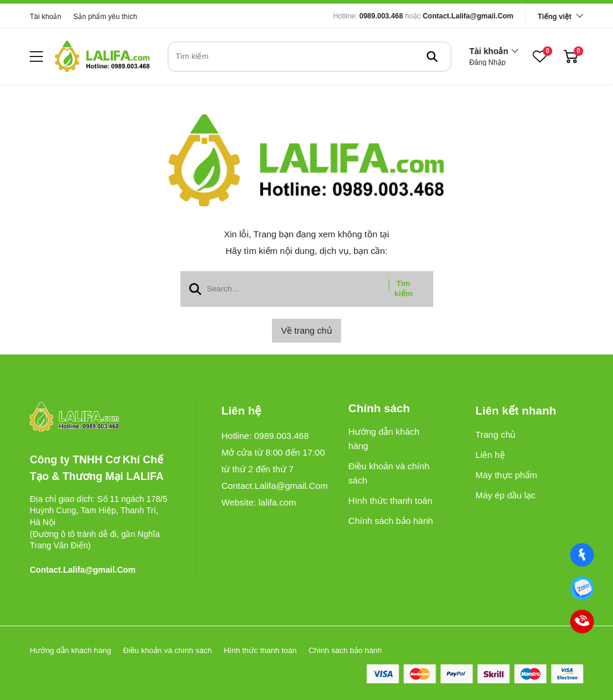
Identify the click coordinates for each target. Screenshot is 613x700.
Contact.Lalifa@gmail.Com (468, 16)
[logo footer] (100, 418)
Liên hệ (490, 455)
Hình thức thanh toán (390, 500)
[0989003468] (582, 588)
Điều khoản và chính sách (389, 473)
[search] (309, 56)
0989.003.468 (381, 16)
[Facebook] (582, 555)
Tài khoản (46, 17)
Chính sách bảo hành (390, 521)
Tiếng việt (555, 17)
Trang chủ (496, 434)
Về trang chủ (306, 330)
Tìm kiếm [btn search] (404, 288)
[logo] (102, 56)
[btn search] (432, 56)
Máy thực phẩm (506, 475)
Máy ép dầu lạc (506, 495)
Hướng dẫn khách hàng (384, 439)
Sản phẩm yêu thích (105, 17)
